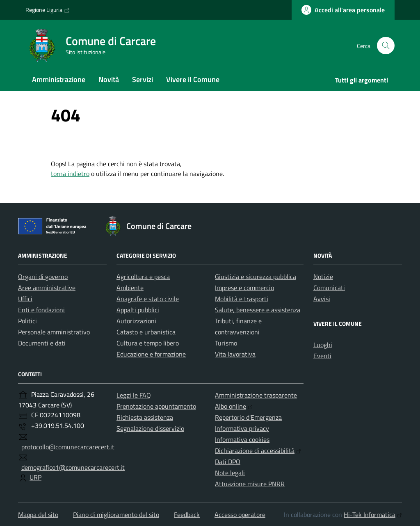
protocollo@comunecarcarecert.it (68, 447)
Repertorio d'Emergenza (248, 417)
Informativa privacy (242, 428)
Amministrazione (59, 79)
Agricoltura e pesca (143, 277)
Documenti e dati (42, 343)
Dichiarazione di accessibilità (258, 451)
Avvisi (322, 299)
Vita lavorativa (235, 354)
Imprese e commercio (244, 288)
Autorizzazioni (136, 321)
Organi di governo (43, 277)
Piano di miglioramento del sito (116, 515)
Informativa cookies (242, 439)
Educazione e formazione (151, 354)
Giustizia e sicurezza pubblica (256, 277)
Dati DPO (228, 462)
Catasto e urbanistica (146, 332)
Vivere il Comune (193, 79)
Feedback (187, 515)
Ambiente (130, 288)
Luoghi (323, 345)
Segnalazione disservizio (150, 428)
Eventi (322, 356)
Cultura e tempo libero (148, 343)
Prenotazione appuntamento (156, 406)
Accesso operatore (240, 515)
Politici (27, 321)
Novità (109, 79)
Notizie (323, 277)
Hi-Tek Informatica (373, 515)
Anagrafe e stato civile (148, 299)
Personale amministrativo (54, 332)
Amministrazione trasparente (256, 395)
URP (35, 477)
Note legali (230, 473)
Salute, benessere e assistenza (258, 310)
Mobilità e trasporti (242, 299)
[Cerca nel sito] (386, 46)
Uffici (25, 299)
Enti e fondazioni (41, 310)
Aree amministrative (47, 288)
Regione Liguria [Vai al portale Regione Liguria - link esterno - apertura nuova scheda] (48, 10)
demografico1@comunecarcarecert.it (73, 467)
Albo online (234, 406)
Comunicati (329, 288)
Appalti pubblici (138, 310)
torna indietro (70, 174)
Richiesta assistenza (145, 417)
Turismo (226, 343)
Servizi (143, 79)
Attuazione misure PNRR (250, 484)
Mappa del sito (38, 515)
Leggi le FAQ (134, 395)
